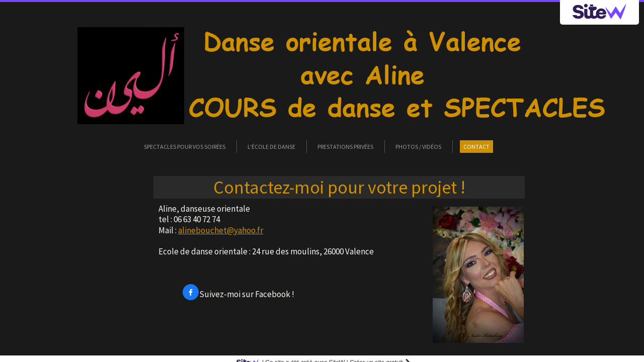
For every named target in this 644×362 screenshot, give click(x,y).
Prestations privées (345, 147)
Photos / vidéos (418, 147)
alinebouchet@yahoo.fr (221, 230)
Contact (476, 147)
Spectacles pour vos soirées (185, 147)
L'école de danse (271, 147)
